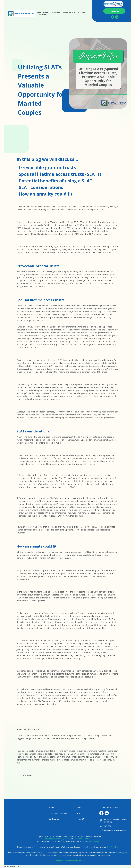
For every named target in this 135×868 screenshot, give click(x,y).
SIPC (116, 847)
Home (51, 808)
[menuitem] (45, 12)
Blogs (79, 813)
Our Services (54, 819)
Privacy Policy (64, 839)
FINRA (110, 847)
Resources (81, 12)
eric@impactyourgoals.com (115, 830)
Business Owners (61, 12)
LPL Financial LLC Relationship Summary (68, 861)
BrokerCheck (94, 841)
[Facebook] (113, 17)
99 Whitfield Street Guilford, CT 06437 (116, 821)
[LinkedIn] (117, 17)
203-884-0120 (110, 826)
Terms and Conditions (82, 839)
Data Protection (50, 839)
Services (72, 12)
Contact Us (81, 819)
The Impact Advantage (58, 813)
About (79, 808)
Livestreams (42, 15)
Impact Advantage (44, 12)
